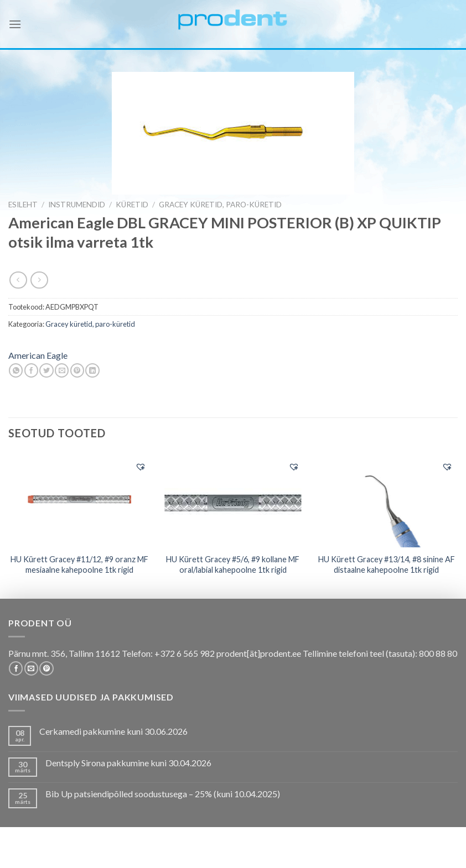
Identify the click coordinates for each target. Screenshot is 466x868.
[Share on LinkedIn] (92, 370)
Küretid (132, 205)
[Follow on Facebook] (16, 668)
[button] (141, 467)
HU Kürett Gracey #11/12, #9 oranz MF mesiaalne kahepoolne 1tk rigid (79, 564)
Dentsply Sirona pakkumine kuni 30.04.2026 (128, 763)
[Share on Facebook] (31, 370)
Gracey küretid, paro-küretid (220, 205)
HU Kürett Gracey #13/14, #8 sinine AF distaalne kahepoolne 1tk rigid (387, 564)
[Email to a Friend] (62, 370)
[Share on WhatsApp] (16, 370)
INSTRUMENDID (77, 205)
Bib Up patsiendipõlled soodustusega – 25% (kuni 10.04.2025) (163, 794)
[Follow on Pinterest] (46, 668)
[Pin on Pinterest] (77, 370)
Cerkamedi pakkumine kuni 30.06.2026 (113, 731)
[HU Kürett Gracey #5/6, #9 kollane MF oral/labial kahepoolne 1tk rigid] (233, 500)
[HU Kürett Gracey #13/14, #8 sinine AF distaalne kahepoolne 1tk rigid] (386, 501)
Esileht (23, 205)
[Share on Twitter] (46, 370)
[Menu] (15, 24)
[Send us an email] (31, 668)
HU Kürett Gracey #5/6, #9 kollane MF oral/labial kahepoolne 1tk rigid (233, 564)
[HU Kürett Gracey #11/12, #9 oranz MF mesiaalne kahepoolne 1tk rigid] (80, 501)
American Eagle (38, 355)
